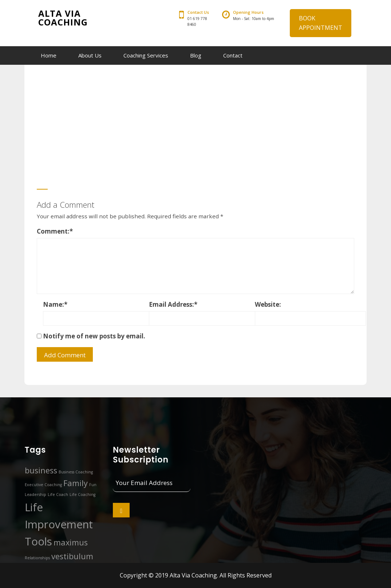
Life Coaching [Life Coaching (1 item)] (82, 494)
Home (49, 55)
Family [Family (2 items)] (76, 483)
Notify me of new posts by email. (94, 336)
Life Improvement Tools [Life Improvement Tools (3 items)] (59, 524)
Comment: (55, 231)
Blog (196, 55)
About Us (90, 55)
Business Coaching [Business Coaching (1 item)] (76, 472)
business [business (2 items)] (41, 470)
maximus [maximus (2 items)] (71, 542)
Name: (55, 304)
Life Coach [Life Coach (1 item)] (58, 494)
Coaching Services (146, 55)
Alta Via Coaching (63, 18)
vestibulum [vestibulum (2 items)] (72, 556)
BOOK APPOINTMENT (321, 23)
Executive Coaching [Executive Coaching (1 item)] (43, 485)
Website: (268, 304)
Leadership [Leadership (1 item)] (35, 494)
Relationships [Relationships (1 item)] (37, 558)
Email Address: (173, 304)
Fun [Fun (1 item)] (93, 485)
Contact (233, 55)
